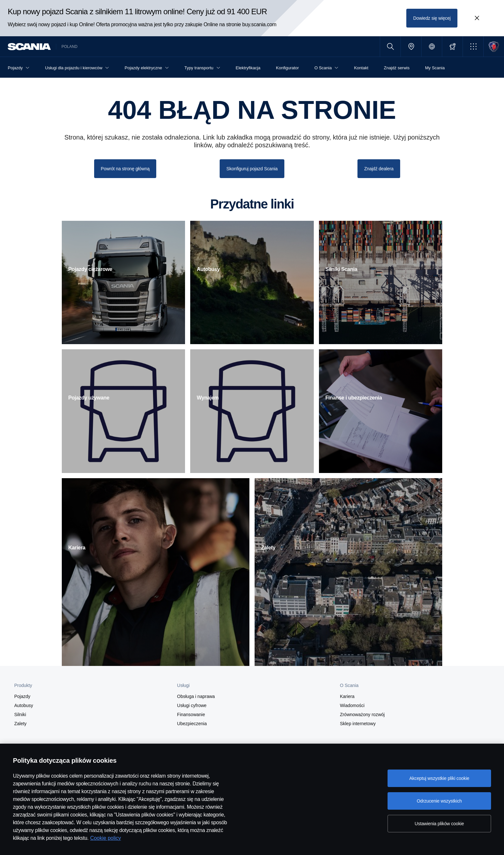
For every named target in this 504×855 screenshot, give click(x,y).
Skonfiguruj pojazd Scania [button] (252, 169)
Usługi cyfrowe (192, 705)
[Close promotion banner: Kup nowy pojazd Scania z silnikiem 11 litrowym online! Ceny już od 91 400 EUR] (477, 18)
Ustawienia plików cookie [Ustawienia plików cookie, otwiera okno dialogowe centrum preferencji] (439, 824)
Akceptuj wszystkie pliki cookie (439, 778)
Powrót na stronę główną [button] (125, 169)
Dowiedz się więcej (432, 18)
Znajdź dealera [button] (379, 169)
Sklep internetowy (358, 724)
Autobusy (24, 705)
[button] (473, 46)
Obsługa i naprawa (196, 696)
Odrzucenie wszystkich (439, 801)
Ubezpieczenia (192, 724)
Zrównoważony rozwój (362, 714)
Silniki (20, 714)
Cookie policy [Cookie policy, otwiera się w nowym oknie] (106, 838)
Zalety (20, 724)
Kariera (347, 696)
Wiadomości (352, 705)
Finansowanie (191, 714)
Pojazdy (22, 696)
